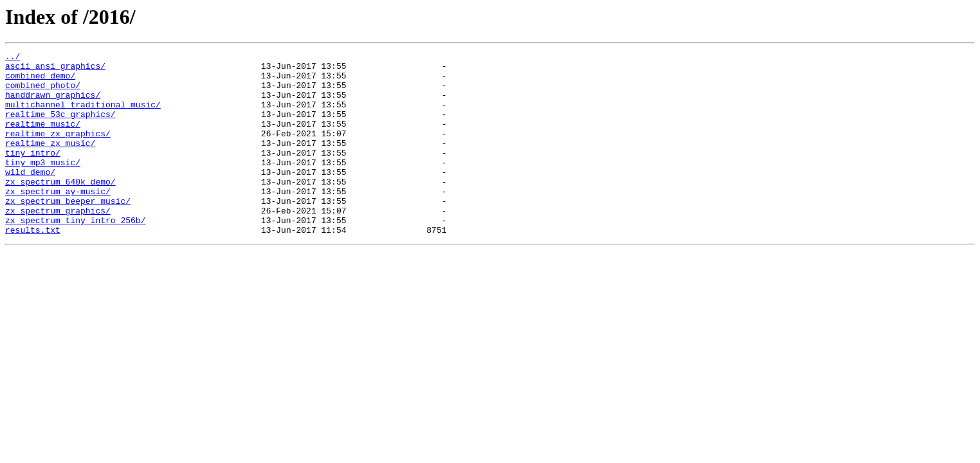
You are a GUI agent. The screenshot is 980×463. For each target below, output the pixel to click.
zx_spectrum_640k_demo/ (60, 208)
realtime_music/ (43, 139)
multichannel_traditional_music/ (83, 116)
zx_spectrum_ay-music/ (58, 220)
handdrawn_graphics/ (53, 104)
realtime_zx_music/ (50, 162)
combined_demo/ (40, 81)
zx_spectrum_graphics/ (58, 243)
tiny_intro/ (33, 174)
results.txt (33, 266)
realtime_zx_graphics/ (58, 150)
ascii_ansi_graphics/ (55, 69)
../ (13, 58)
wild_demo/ (30, 197)
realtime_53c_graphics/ (60, 127)
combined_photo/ (43, 93)
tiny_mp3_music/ (43, 185)
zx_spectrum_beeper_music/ (68, 232)
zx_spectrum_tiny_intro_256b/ (75, 255)
